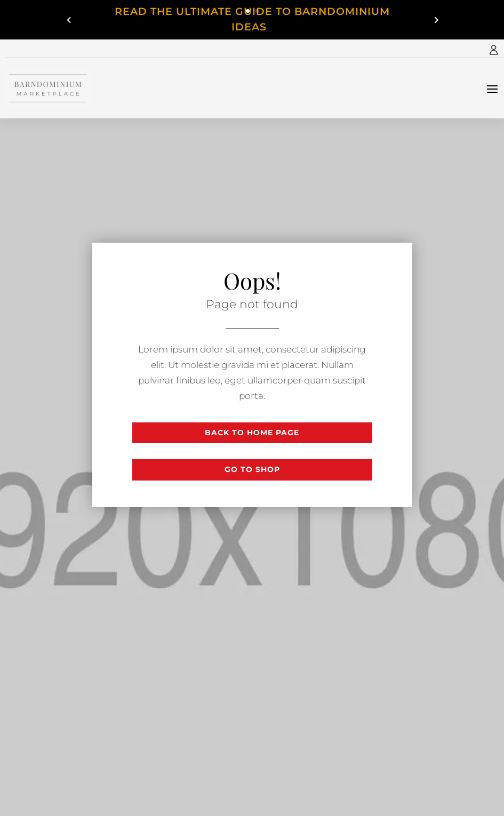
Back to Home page (252, 433)
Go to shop (252, 469)
